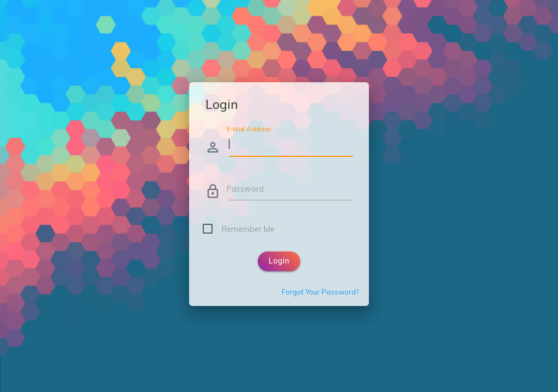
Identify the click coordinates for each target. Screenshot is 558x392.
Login (279, 261)
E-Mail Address (249, 129)
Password (245, 189)
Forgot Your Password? (320, 292)
